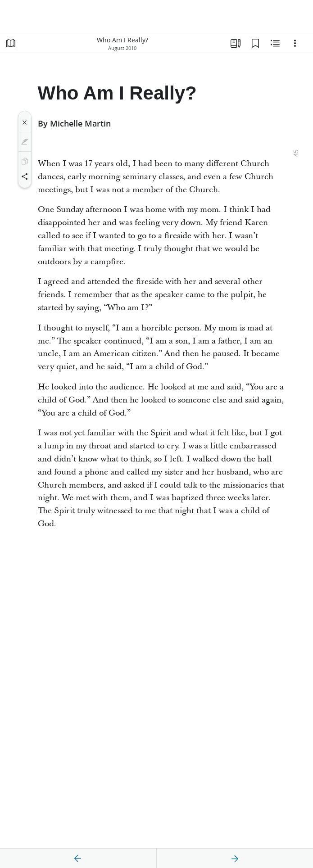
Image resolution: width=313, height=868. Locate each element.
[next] (235, 859)
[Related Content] (275, 43)
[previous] (78, 859)
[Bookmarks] (255, 43)
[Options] (295, 43)
